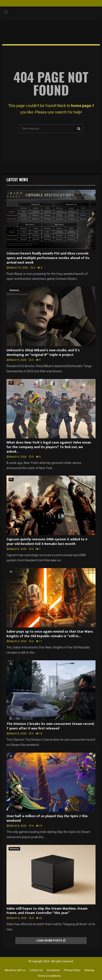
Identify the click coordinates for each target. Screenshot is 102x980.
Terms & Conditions (49, 976)
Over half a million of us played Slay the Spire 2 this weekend (47, 818)
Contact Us (36, 970)
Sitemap (89, 970)
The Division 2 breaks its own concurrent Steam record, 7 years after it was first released (50, 726)
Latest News (17, 180)
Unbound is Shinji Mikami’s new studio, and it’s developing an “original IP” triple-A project (43, 353)
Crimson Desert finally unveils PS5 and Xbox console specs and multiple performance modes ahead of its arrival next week (48, 258)
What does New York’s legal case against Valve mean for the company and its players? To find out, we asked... (49, 447)
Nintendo (14, 290)
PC (11, 194)
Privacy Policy (72, 970)
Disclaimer (53, 970)
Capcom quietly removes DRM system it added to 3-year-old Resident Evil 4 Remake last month (47, 542)
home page (81, 106)
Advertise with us (15, 970)
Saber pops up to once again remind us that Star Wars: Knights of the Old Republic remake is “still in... (50, 634)
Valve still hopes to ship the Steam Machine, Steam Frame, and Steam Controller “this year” (47, 911)
